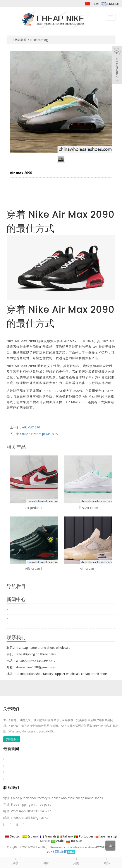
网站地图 (61, 852)
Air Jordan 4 (88, 568)
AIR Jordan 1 (34, 568)
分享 (15, 861)
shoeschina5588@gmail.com (31, 818)
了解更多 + (12, 739)
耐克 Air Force (88, 508)
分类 (76, 861)
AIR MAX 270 (31, 427)
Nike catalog (39, 40)
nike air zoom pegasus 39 (40, 434)
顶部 (107, 861)
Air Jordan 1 (34, 508)
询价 (46, 861)
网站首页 (21, 40)
